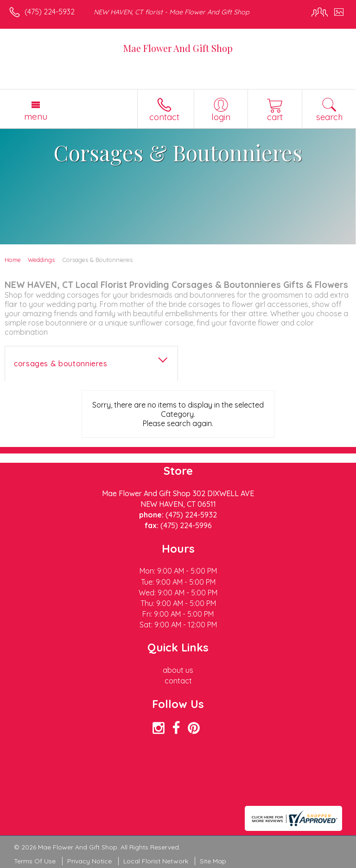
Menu (36, 116)
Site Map (213, 861)
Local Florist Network (156, 861)
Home (13, 260)
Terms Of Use (35, 861)
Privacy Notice (89, 861)
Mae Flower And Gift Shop (178, 48)
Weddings (41, 260)
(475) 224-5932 (50, 12)
